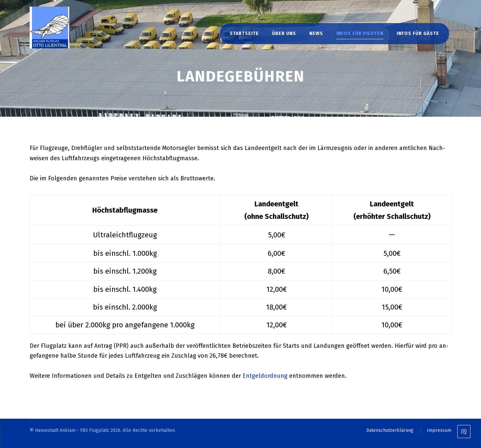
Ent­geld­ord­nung (265, 376)
